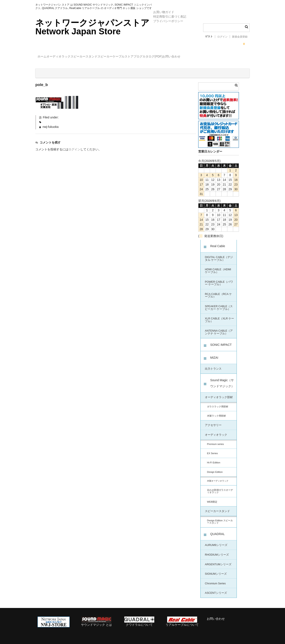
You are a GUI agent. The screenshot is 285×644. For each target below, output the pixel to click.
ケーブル (156, 57)
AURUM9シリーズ (216, 541)
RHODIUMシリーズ (217, 551)
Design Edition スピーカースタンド (220, 518)
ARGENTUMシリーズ (218, 561)
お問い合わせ (235, 57)
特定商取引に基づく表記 (170, 17)
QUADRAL (217, 530)
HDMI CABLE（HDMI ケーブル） (218, 267)
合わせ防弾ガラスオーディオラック (220, 488)
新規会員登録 (240, 37)
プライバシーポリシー (168, 21)
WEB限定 (212, 498)
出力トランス (213, 365)
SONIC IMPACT (221, 341)
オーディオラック (70, 57)
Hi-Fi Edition (214, 459)
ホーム (44, 57)
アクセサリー (213, 422)
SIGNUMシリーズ (216, 570)
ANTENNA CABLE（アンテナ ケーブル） (219, 329)
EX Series (212, 450)
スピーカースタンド (104, 57)
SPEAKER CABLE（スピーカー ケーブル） (219, 304)
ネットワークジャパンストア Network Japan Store (92, 27)
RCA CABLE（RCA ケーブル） (218, 292)
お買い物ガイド (164, 12)
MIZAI (214, 354)
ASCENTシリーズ (216, 589)
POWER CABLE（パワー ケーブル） (219, 280)
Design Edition (215, 468)
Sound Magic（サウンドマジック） (222, 379)
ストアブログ (180, 57)
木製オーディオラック (218, 477)
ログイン (222, 37)
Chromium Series (215, 580)
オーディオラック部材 (219, 394)
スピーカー (134, 57)
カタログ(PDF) (208, 57)
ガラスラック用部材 (218, 403)
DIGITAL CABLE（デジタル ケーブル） (219, 255)
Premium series (215, 440)
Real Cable (218, 242)
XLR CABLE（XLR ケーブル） (219, 316)
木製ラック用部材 (216, 412)
